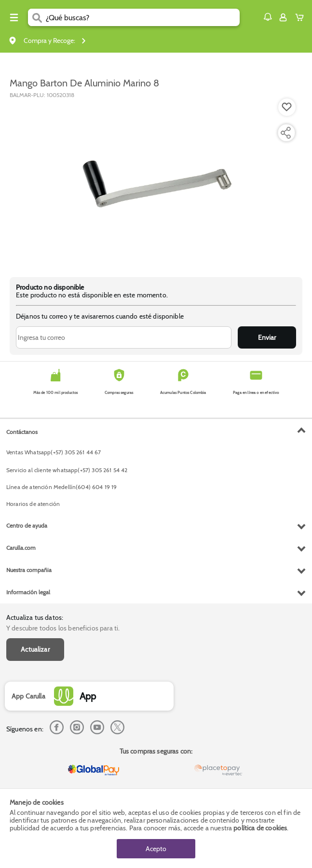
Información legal (28, 592)
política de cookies (260, 828)
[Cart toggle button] (302, 17)
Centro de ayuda (27, 525)
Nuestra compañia (29, 570)
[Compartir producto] (285, 133)
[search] (143, 17)
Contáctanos (22, 432)
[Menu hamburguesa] (14, 17)
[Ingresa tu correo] (124, 337)
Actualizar (35, 649)
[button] (268, 17)
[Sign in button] (283, 17)
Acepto (156, 849)
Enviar (267, 337)
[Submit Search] (37, 17)
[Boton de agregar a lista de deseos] (287, 107)
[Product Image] (155, 183)
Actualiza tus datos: (35, 617)
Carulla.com (21, 548)
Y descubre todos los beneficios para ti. (63, 628)
